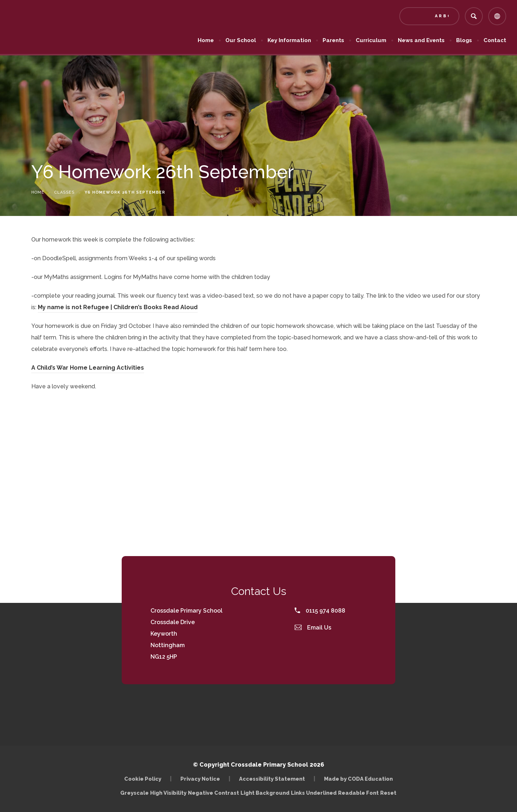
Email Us (313, 628)
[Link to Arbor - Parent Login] (429, 16)
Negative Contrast (213, 793)
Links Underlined (314, 793)
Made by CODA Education (358, 779)
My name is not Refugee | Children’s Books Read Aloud (118, 307)
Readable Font (358, 793)
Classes (64, 192)
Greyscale (134, 793)
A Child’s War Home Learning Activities (88, 368)
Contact (495, 40)
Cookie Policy (143, 779)
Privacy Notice (200, 779)
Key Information (289, 40)
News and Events (421, 40)
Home (206, 40)
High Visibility (168, 793)
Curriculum (371, 40)
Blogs (464, 40)
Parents (333, 40)
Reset (388, 793)
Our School (241, 40)
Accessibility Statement (272, 779)
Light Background (265, 793)
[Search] (474, 16)
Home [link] (38, 192)
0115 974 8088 (320, 611)
